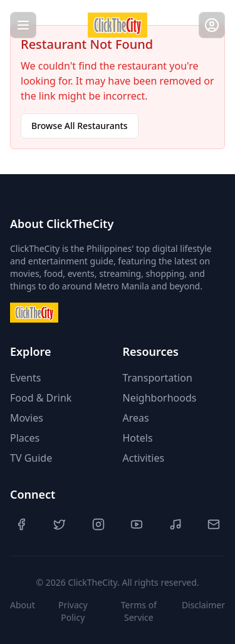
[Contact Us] (214, 524)
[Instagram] (98, 524)
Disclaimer (203, 605)
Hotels (138, 438)
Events (25, 378)
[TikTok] (175, 524)
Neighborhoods (160, 398)
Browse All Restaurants (80, 126)
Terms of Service (139, 611)
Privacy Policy (73, 611)
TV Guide (31, 458)
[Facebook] (21, 524)
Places (25, 438)
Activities (144, 458)
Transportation (158, 378)
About (23, 605)
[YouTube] (137, 524)
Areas (136, 418)
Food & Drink (41, 398)
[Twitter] (60, 524)
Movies (27, 418)
